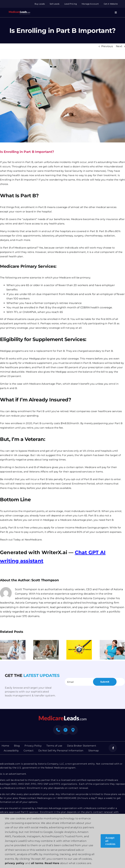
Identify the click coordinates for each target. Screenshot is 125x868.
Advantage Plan (51, 384)
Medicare (65, 278)
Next (119, 46)
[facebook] (113, 748)
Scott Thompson (45, 580)
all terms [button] (37, 863)
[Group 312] (19, 12)
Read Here (52, 863)
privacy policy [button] (15, 863)
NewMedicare (33, 540)
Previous (107, 46)
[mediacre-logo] (62, 717)
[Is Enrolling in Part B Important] (62, 101)
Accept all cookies (110, 841)
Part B (42, 207)
